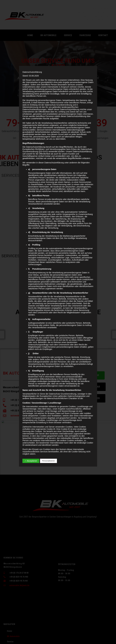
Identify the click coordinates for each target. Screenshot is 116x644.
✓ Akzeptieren (31, 461)
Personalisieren (49, 461)
